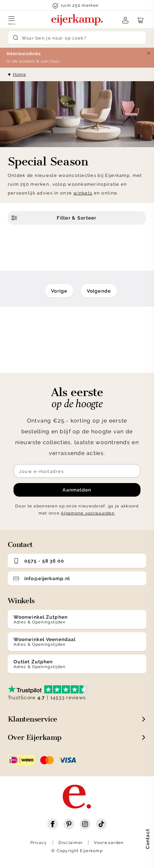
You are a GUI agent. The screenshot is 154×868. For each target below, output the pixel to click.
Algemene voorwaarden (88, 513)
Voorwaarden (109, 843)
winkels (83, 193)
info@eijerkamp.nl (42, 578)
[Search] (77, 38)
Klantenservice (33, 719)
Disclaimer (71, 843)
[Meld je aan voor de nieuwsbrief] (77, 471)
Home (19, 74)
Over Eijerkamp (35, 737)
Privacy (39, 843)
